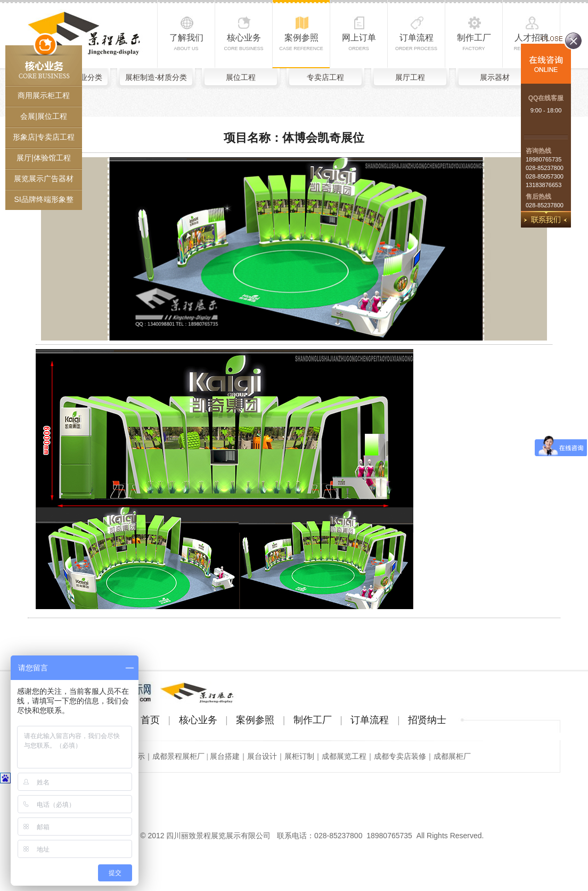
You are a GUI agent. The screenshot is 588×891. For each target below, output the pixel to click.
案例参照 (301, 42)
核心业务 (243, 42)
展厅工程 (410, 77)
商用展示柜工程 (44, 95)
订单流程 (416, 42)
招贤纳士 (427, 720)
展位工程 (241, 77)
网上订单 (359, 42)
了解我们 (186, 42)
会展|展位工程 (44, 116)
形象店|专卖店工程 (44, 137)
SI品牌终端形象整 (43, 199)
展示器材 (495, 77)
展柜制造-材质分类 (156, 77)
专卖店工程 (325, 77)
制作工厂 (474, 42)
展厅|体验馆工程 (44, 158)
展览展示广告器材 (44, 179)
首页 (150, 720)
